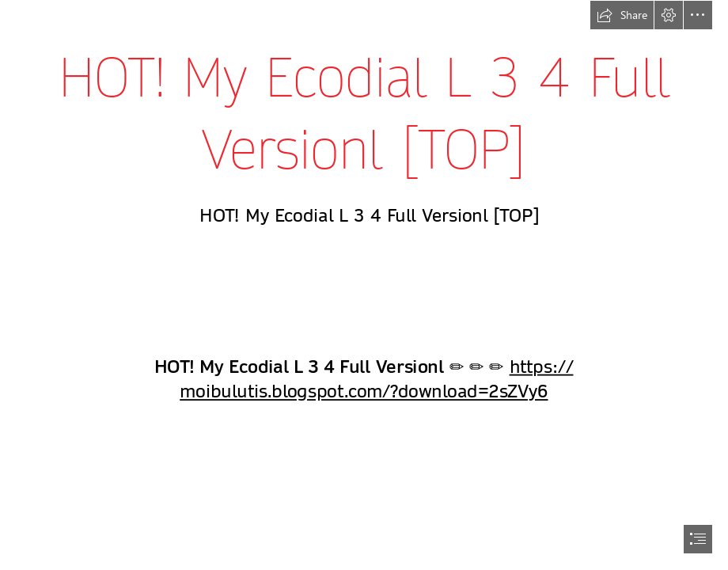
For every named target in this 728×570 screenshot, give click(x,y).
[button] (622, 15)
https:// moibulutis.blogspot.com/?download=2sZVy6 (376, 380)
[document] (364, 285)
